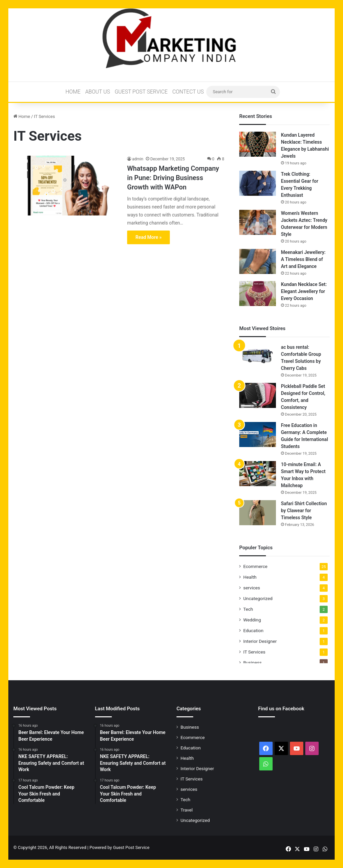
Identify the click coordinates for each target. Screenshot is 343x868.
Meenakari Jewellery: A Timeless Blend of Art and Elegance (303, 259)
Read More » (148, 237)
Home (73, 92)
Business (252, 663)
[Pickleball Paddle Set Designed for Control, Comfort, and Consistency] (258, 395)
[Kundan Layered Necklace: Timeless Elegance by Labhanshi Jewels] (258, 144)
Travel (187, 810)
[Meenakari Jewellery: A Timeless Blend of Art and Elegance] (258, 261)
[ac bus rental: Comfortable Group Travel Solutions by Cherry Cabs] (258, 356)
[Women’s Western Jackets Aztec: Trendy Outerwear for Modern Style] (258, 222)
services (252, 588)
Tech (248, 609)
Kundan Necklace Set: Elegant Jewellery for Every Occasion (304, 291)
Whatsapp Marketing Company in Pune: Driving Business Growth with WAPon (173, 178)
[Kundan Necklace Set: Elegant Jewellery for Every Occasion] (258, 294)
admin (138, 159)
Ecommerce (255, 566)
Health (250, 577)
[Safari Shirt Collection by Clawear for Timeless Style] (258, 513)
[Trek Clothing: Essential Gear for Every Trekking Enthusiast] (258, 183)
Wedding (252, 620)
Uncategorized (258, 598)
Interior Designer (260, 641)
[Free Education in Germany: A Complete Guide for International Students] (258, 435)
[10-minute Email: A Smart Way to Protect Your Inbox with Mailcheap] (258, 474)
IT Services (254, 652)
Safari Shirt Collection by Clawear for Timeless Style (304, 511)
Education (253, 630)
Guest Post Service (141, 92)
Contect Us (188, 92)
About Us (97, 92)
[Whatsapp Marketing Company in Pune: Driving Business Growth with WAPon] (66, 185)
